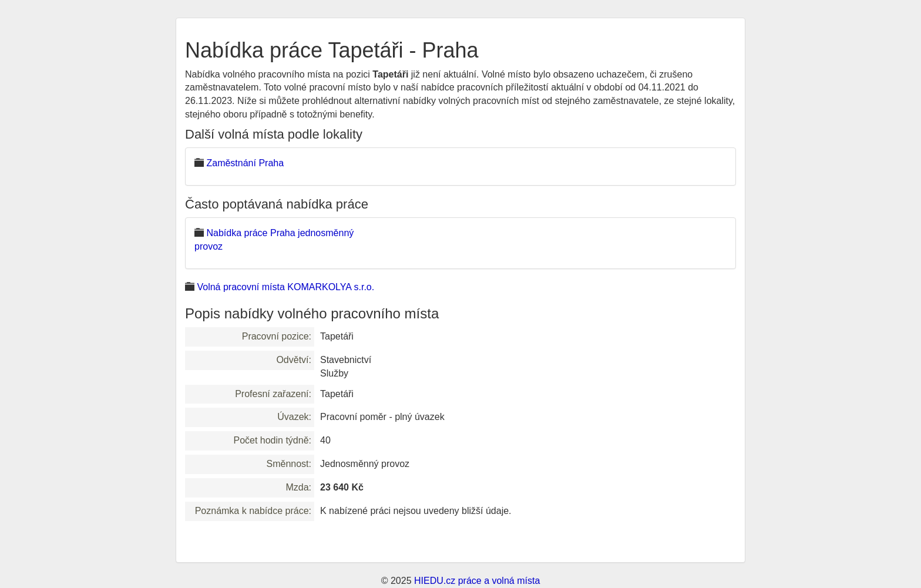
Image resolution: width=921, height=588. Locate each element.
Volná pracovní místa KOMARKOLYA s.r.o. (285, 287)
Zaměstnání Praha (245, 163)
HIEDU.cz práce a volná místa (477, 581)
